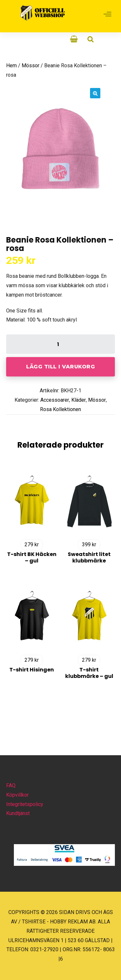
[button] (95, 93)
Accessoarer (55, 400)
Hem (11, 65)
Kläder (79, 400)
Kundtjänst (18, 813)
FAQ (11, 785)
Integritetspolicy (25, 804)
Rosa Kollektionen (60, 409)
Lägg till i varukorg (60, 367)
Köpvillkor (17, 795)
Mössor (30, 65)
